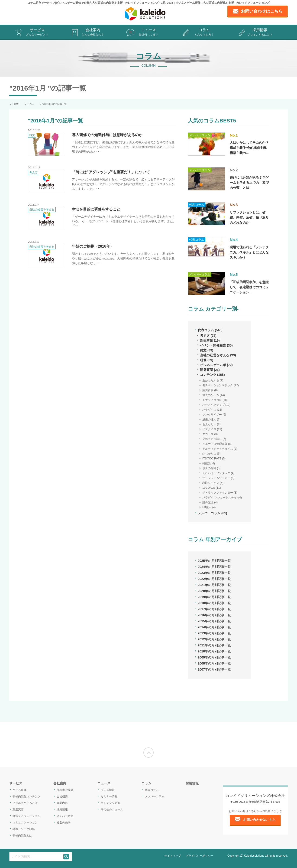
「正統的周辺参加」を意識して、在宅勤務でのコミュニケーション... (249, 287)
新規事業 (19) (210, 341)
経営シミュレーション (26, 816)
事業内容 (62, 803)
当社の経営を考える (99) (218, 355)
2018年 (214, 603)
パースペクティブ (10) (216, 405)
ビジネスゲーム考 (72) (216, 365)
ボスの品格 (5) (211, 468)
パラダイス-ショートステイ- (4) (222, 498)
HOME (16, 104)
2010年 (214, 651)
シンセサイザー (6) (214, 415)
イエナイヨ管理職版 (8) (217, 444)
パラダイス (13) (212, 410)
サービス (37, 32)
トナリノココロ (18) (215, 400)
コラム (204, 32)
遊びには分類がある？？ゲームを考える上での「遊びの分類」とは (249, 183)
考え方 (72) (208, 336)
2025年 (214, 561)
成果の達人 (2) (211, 419)
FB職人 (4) (209, 507)
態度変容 (18, 809)
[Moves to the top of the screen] (148, 753)
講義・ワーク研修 (24, 829)
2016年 (214, 615)
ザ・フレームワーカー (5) (218, 478)
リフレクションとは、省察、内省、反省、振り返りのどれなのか (249, 217)
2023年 (214, 573)
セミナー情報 (109, 796)
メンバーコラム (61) (212, 513)
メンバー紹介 (65, 816)
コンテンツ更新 (110, 803)
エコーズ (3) (210, 434)
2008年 (214, 663)
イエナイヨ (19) (212, 429)
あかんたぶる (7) (213, 380)
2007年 (214, 669)
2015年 (214, 621)
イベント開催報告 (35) (216, 345)
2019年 (214, 597)
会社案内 (93, 32)
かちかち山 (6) (211, 454)
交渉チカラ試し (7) (214, 439)
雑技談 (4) (209, 463)
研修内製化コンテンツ (26, 796)
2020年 (214, 591)
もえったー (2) (211, 424)
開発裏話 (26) (210, 370)
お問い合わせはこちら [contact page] (262, 11)
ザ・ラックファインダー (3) (220, 493)
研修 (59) (207, 360)
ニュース (148, 32)
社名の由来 (64, 822)
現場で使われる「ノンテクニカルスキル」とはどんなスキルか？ (249, 252)
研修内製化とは (22, 835)
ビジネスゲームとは (25, 803)
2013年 (214, 633)
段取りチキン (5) (213, 483)
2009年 (214, 657)
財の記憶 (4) (210, 502)
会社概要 (62, 796)
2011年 (214, 645)
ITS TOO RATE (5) (214, 459)
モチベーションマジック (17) (221, 385)
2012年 (214, 639)
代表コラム (197, 205)
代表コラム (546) (210, 330)
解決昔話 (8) (210, 390)
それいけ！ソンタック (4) (218, 473)
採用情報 (260, 32)
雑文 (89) (207, 350)
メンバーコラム (200, 135)
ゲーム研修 (19, 790)
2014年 (214, 627)
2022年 (214, 579)
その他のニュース (112, 809)
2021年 (214, 585)
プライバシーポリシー (200, 856)
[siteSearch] (66, 857)
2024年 (214, 567)
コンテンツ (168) (212, 375)
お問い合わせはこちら (259, 820)
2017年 (214, 609)
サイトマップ (173, 856)
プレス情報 (108, 790)
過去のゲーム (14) (214, 395)
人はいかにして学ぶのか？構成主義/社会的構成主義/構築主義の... (249, 148)
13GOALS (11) (211, 488)
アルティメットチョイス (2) (220, 449)
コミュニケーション (25, 822)
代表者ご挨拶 (65, 790)
